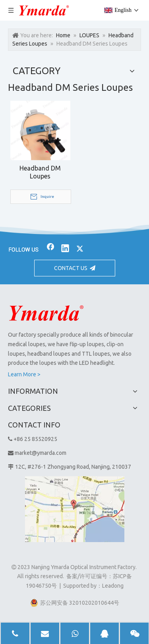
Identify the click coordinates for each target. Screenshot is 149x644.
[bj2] (74, 230)
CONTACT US (75, 268)
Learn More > (24, 374)
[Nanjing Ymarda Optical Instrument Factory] (46, 313)
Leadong (113, 586)
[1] (75, 509)
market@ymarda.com (41, 453)
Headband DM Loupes (40, 172)
